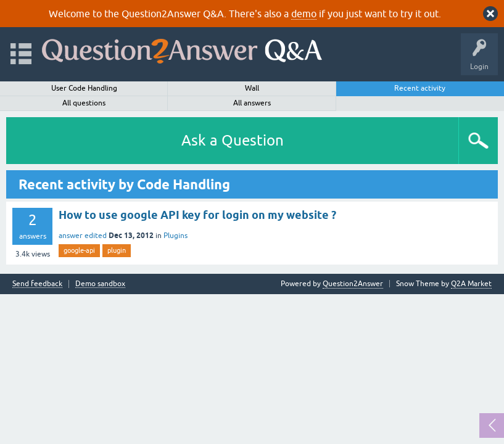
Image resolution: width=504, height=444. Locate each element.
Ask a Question (233, 140)
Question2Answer (353, 284)
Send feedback (37, 284)
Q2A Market (471, 284)
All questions (84, 103)
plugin (117, 250)
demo (304, 14)
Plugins (176, 236)
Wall (252, 88)
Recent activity (420, 88)
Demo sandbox (100, 284)
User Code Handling (84, 88)
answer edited (83, 236)
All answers (252, 103)
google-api (79, 250)
